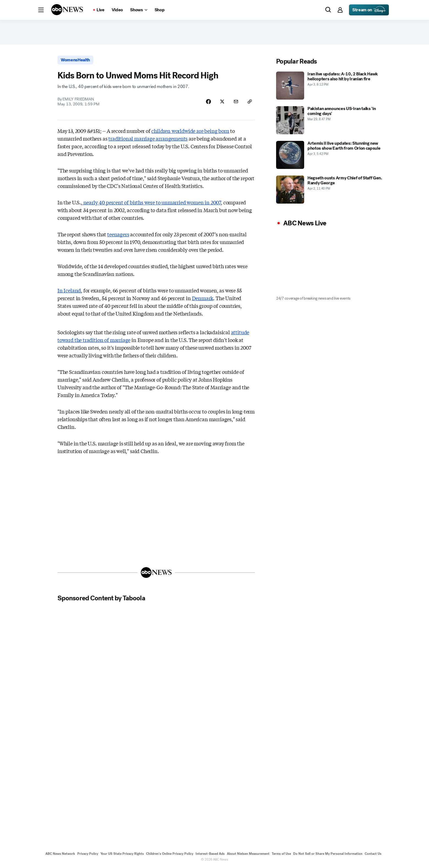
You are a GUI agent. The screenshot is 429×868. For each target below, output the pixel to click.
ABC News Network (60, 854)
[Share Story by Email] (236, 102)
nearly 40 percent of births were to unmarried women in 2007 (152, 202)
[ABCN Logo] (67, 10)
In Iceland (69, 290)
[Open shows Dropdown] (139, 10)
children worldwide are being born (190, 131)
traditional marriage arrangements (148, 138)
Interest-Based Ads (210, 854)
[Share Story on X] (222, 102)
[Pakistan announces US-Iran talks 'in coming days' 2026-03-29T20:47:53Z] (331, 120)
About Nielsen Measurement (248, 854)
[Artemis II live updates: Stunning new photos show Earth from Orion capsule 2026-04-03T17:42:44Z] (331, 155)
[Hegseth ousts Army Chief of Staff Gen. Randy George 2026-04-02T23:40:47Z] (331, 190)
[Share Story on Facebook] (208, 102)
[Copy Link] (250, 102)
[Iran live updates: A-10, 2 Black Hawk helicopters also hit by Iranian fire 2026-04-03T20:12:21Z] (331, 86)
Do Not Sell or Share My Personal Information (328, 854)
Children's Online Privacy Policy (170, 854)
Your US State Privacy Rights (122, 854)
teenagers (118, 234)
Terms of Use (281, 854)
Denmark (203, 298)
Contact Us (373, 854)
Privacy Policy (88, 854)
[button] (41, 10)
